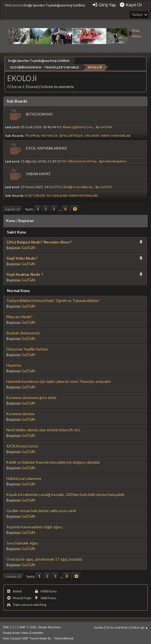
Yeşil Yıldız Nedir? (22, 258)
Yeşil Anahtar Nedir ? (25, 274)
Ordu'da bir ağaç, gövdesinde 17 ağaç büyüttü (44, 559)
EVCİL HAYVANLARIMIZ (46, 148)
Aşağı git (13, 209)
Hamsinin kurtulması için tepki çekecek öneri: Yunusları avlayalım (59, 381)
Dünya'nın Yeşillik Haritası (27, 349)
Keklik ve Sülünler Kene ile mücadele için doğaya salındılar (53, 462)
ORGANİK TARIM (97, 135)
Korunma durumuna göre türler (32, 397)
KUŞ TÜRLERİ (35, 195)
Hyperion (14, 365)
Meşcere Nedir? (19, 317)
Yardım (99, 627)
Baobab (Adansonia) (23, 333)
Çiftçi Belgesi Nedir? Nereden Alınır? (39, 242)
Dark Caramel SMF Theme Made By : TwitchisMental (38, 638)
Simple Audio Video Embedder (23, 633)
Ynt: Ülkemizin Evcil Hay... (80, 161)
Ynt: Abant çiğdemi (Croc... (76, 127)
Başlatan (26, 220)
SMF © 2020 (28, 627)
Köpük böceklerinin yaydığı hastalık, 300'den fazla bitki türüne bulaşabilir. (66, 494)
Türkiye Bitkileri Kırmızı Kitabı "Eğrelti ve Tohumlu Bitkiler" (53, 300)
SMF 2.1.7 (10, 627)
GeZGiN (106, 127)
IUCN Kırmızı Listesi (22, 446)
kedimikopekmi (115, 161)
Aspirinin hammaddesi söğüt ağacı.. (35, 527)
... (60, 209)
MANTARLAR (121, 135)
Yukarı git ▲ (140, 627)
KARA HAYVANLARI (83, 195)
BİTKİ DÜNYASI (39, 114)
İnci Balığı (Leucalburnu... (77, 187)
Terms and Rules (117, 627)
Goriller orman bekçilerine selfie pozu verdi (41, 511)
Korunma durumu (21, 414)
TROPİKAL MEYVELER (41, 135)
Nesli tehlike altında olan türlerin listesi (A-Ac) (43, 430)
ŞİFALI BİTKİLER (71, 135)
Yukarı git (13, 576)
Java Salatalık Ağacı (23, 543)
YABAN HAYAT (38, 174)
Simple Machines (49, 627)
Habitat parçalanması (24, 478)
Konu (11, 220)
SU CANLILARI (57, 195)
